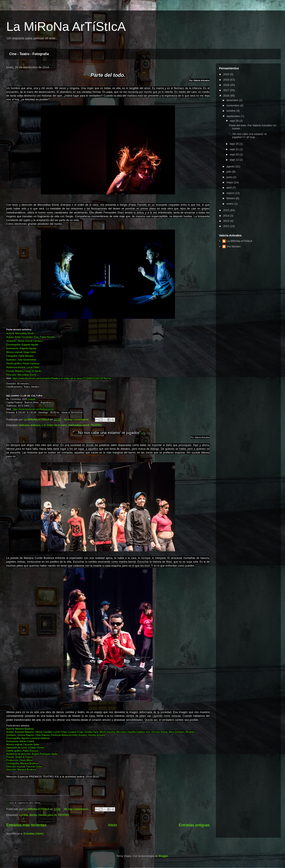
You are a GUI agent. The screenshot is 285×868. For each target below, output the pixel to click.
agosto (231, 166)
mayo (230, 182)
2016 (227, 96)
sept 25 (234, 144)
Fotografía (12, 356)
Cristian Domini (36, 748)
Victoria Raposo (26, 735)
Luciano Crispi (75, 732)
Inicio (113, 825)
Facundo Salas (31, 744)
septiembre (234, 116)
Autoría (10, 333)
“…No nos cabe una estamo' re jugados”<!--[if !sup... (248, 136)
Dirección (11, 375)
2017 (227, 90)
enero (230, 204)
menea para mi (47, 815)
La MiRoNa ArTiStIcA (239, 241)
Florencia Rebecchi (61, 735)
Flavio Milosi (26, 760)
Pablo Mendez (26, 356)
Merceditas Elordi (25, 333)
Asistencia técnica (16, 367)
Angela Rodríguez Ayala (45, 754)
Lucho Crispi (60, 732)
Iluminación (12, 348)
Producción (12, 760)
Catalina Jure (143, 732)
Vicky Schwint (79, 735)
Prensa (10, 371)
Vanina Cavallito (43, 732)
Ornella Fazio (91, 732)
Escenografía (13, 345)
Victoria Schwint (96, 735)
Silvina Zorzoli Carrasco (30, 341)
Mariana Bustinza (25, 729)
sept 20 (234, 154)
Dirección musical (16, 766)
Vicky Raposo (42, 735)
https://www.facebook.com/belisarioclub (33, 409)
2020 (227, 74)
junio (230, 177)
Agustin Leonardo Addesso (36, 738)
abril (229, 188)
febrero (231, 198)
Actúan (10, 337)
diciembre (233, 100)
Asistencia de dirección (18, 754)
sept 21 (234, 149)
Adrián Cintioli (27, 741)
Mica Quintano (177, 732)
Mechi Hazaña (107, 732)
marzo (231, 193)
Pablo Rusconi (30, 751)
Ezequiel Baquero (24, 732)
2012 (227, 226)
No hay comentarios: (77, 419)
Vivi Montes (234, 246)
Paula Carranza (31, 363)
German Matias (160, 732)
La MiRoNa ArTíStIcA (66, 26)
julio (229, 172)
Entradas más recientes (26, 825)
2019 (227, 80)
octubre (231, 111)
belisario (24, 425)
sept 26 (234, 121)
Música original (14, 352)
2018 (227, 85)
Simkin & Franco (24, 757)
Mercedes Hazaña (126, 732)
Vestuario (11, 341)
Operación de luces (17, 748)
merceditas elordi (79, 425)
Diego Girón (30, 352)
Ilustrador (11, 360)
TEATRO (96, 425)
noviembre (233, 105)
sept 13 (234, 160)
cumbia (23, 815)
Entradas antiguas (194, 825)
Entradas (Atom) (33, 834)
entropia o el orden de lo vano (49, 425)
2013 (227, 221)
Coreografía (13, 763)
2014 (227, 216)
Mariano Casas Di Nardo (28, 371)
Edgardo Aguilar (30, 345)
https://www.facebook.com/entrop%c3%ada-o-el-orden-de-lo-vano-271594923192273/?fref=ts (62, 378)
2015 (227, 210)
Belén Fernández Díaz (27, 337)
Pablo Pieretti (47, 337)
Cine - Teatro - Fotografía (29, 54)
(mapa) (31, 399)
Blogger (163, 856)
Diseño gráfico (14, 363)
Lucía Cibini (33, 367)
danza (33, 815)
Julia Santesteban (27, 360)
